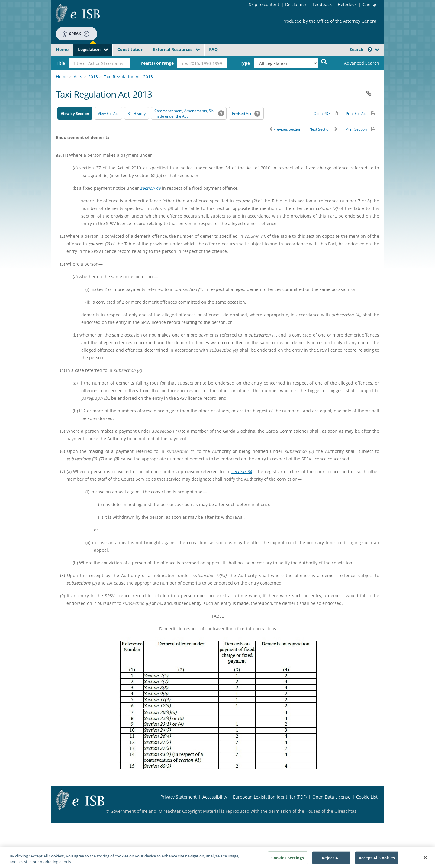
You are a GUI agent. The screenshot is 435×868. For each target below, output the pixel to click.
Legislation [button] (89, 49)
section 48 (150, 188)
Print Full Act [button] (356, 113)
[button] (370, 49)
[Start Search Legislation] (324, 61)
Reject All (331, 860)
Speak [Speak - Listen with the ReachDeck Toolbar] (76, 34)
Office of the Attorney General (347, 21)
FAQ (213, 49)
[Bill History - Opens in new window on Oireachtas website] (137, 113)
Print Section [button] (356, 129)
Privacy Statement (179, 797)
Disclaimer (296, 4)
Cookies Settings (288, 860)
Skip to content (264, 4)
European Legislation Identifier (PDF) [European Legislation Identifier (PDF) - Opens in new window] (270, 797)
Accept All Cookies (377, 860)
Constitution (130, 49)
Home (62, 49)
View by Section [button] (75, 113)
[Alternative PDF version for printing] (326, 113)
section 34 (242, 471)
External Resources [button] (173, 49)
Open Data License (331, 797)
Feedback (322, 4)
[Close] (425, 860)
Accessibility (215, 797)
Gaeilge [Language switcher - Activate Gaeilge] (370, 4)
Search (361, 49)
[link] (356, 63)
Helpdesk (347, 4)
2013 (93, 77)
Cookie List (367, 797)
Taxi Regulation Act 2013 (128, 77)
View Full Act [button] (108, 113)
